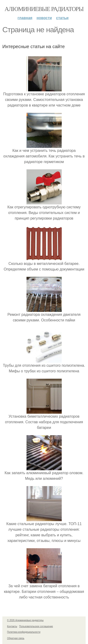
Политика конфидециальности (24, 632)
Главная (25, 18)
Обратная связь (16, 638)
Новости (44, 18)
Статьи (62, 18)
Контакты (12, 626)
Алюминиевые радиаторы (44, 9)
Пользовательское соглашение (36, 626)
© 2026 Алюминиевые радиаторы (25, 620)
